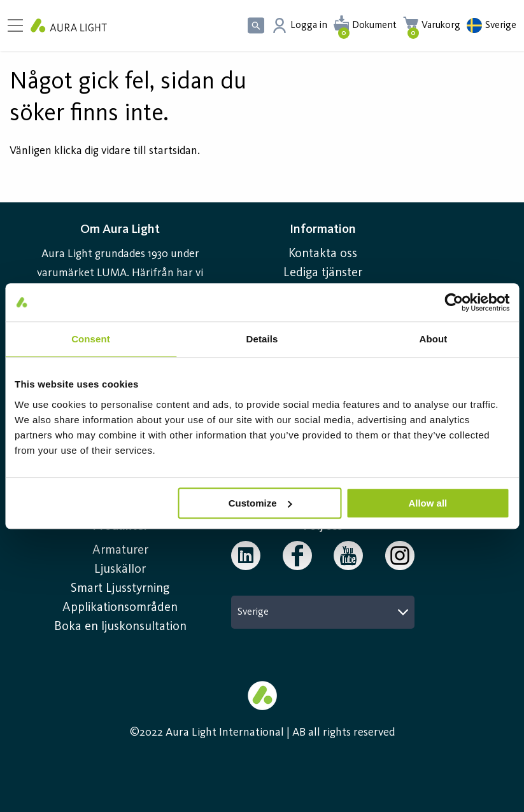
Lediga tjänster (323, 273)
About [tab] (434, 339)
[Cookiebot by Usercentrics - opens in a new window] (454, 302)
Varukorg (441, 25)
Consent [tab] (91, 339)
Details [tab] (262, 339)
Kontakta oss (323, 254)
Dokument (374, 25)
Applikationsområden (120, 608)
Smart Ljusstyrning (120, 589)
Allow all (428, 503)
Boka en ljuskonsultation (120, 627)
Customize (260, 503)
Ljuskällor (120, 570)
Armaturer (120, 550)
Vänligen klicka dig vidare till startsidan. (105, 151)
